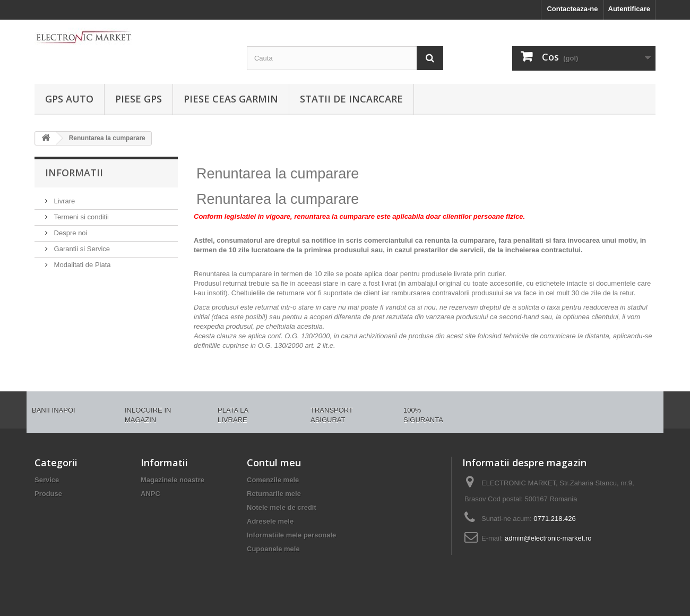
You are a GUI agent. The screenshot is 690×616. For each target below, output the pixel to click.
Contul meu (274, 463)
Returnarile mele (274, 494)
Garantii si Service (81, 249)
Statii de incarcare (351, 99)
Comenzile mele (273, 480)
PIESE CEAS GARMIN (231, 99)
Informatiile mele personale (291, 535)
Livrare (63, 201)
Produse (48, 494)
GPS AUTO (69, 99)
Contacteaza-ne (572, 9)
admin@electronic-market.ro (548, 538)
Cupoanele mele (273, 549)
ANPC (150, 494)
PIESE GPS (139, 99)
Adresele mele (270, 521)
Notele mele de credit (282, 507)
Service (47, 480)
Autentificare (629, 9)
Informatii (74, 173)
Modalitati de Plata (81, 265)
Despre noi (70, 233)
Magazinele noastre (172, 480)
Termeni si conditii (80, 217)
